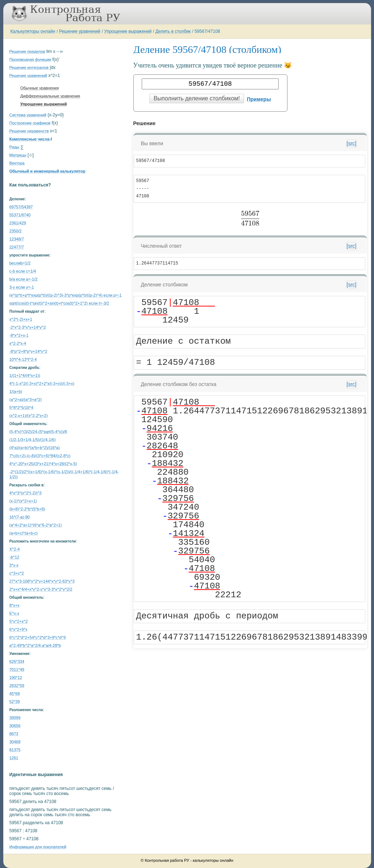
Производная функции (30, 59)
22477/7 (17, 247)
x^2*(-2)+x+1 (21, 319)
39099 (15, 718)
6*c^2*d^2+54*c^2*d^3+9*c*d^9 (38, 637)
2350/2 (16, 231)
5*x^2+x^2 (19, 621)
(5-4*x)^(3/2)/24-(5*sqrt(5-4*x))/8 (38, 432)
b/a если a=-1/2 (24, 279)
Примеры (259, 99)
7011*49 (17, 670)
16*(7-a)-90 (20, 517)
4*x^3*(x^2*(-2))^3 (26, 493)
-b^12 (14, 557)
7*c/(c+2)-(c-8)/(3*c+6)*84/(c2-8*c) (40, 456)
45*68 (15, 694)
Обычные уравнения (40, 88)
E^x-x (14, 613)
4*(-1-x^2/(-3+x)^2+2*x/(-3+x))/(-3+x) (42, 383)
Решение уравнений (80, 31)
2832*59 (17, 686)
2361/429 (18, 223)
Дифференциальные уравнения (50, 96)
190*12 (16, 678)
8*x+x (15, 605)
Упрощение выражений (128, 31)
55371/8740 (20, 215)
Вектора (17, 163)
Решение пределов (27, 51)
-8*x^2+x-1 (19, 335)
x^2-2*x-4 (18, 343)
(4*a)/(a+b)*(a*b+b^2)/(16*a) (35, 448)
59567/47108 (207, 31)
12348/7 (17, 239)
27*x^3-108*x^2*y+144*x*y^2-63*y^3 (42, 581)
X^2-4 (15, 549)
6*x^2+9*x (19, 629)
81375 (15, 750)
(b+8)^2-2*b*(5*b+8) (27, 509)
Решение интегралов (29, 67)
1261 (14, 758)
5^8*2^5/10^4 (22, 408)
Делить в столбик (173, 31)
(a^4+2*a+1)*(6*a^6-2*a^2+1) (36, 525)
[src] (351, 143)
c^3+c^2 (17, 573)
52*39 (15, 702)
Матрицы (18, 155)
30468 (15, 742)
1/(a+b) (16, 391)
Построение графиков (30, 123)
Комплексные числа (30, 139)
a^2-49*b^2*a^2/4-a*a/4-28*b (35, 645)
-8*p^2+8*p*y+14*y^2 (28, 351)
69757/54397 (21, 207)
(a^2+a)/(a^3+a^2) (26, 400)
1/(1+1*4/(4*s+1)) (25, 375)
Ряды (14, 147)
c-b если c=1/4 (23, 271)
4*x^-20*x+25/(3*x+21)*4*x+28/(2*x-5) (43, 464)
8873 (14, 734)
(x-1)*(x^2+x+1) (23, 501)
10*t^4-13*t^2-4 (23, 359)
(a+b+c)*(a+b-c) (24, 533)
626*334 (17, 661)
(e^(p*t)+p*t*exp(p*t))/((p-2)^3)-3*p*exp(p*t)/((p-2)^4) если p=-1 (66, 295)
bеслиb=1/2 (20, 263)
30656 (15, 726)
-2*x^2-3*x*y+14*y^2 (28, 327)
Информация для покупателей (38, 847)
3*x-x (14, 565)
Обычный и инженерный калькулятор (47, 171)
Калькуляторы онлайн (33, 31)
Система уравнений (28, 115)
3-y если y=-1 (22, 287)
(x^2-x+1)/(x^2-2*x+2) (29, 416)
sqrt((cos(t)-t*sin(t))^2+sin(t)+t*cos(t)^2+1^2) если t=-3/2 (59, 303)
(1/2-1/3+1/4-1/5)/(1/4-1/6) (33, 440)
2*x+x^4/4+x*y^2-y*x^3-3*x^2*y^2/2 (41, 589)
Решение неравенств (29, 131)
